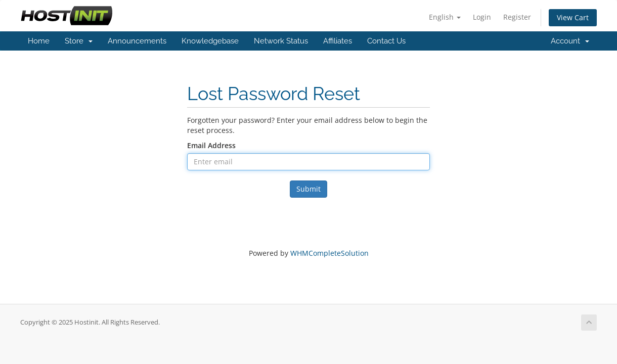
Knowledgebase (210, 41)
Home (39, 41)
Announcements (137, 41)
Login (482, 17)
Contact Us (386, 41)
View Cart (573, 17)
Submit (308, 189)
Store (79, 41)
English (445, 17)
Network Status (281, 41)
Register (517, 17)
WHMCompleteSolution (329, 253)
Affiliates (338, 41)
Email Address (211, 145)
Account (570, 41)
